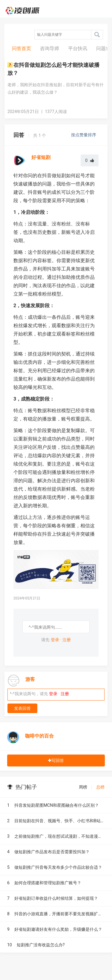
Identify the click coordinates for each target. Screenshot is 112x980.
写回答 (56, 760)
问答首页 (22, 48)
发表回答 (22, 708)
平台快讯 (78, 48)
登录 (55, 640)
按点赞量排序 (84, 135)
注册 (67, 640)
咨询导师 (50, 48)
